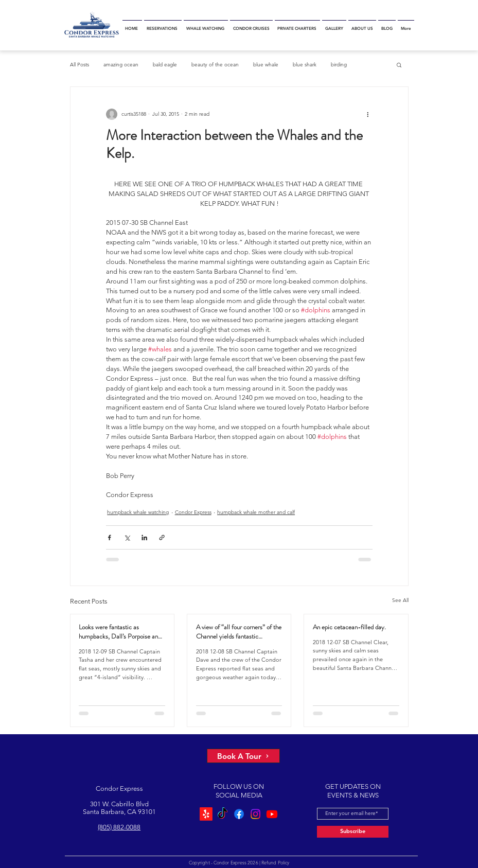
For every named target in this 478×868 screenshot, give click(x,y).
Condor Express (193, 512)
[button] (399, 65)
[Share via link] (162, 537)
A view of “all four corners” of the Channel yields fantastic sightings (239, 632)
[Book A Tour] (243, 756)
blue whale (266, 65)
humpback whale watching (138, 512)
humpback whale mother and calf (256, 512)
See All (400, 600)
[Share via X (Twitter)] (127, 537)
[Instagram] (255, 814)
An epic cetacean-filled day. (349, 627)
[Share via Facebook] (109, 537)
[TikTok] (223, 814)
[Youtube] (272, 814)
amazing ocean (121, 65)
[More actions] (368, 114)
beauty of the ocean (215, 65)
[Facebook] (239, 814)
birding (339, 65)
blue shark (305, 65)
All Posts (79, 65)
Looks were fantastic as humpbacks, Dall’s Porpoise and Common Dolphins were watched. (120, 632)
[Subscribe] (353, 832)
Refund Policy (275, 862)
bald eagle (165, 65)
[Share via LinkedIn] (144, 537)
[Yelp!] (206, 814)
